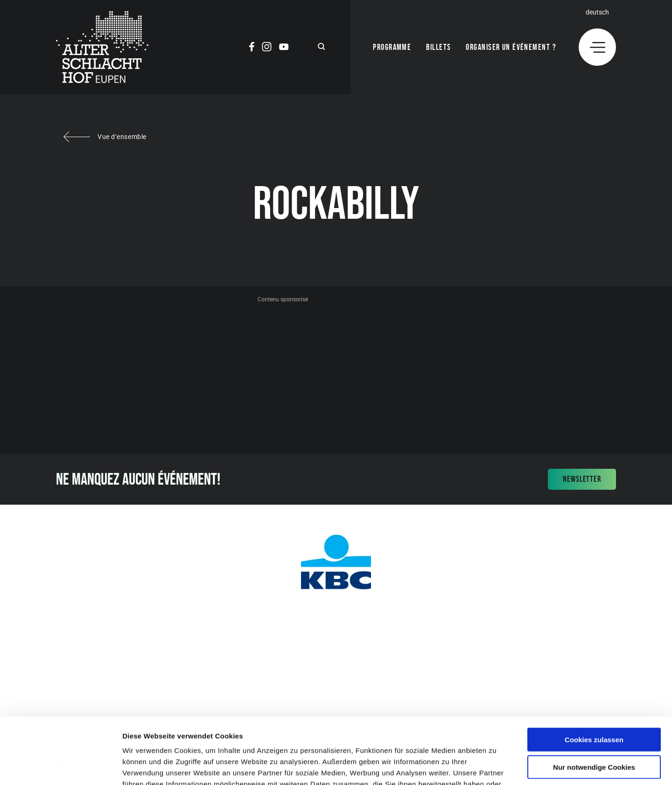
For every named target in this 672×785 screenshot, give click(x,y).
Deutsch (597, 12)
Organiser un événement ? (511, 47)
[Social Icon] (252, 48)
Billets (438, 47)
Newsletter (582, 479)
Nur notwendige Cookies (594, 701)
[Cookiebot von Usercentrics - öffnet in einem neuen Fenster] (60, 767)
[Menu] (597, 47)
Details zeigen (496, 767)
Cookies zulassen (594, 673)
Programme (392, 47)
